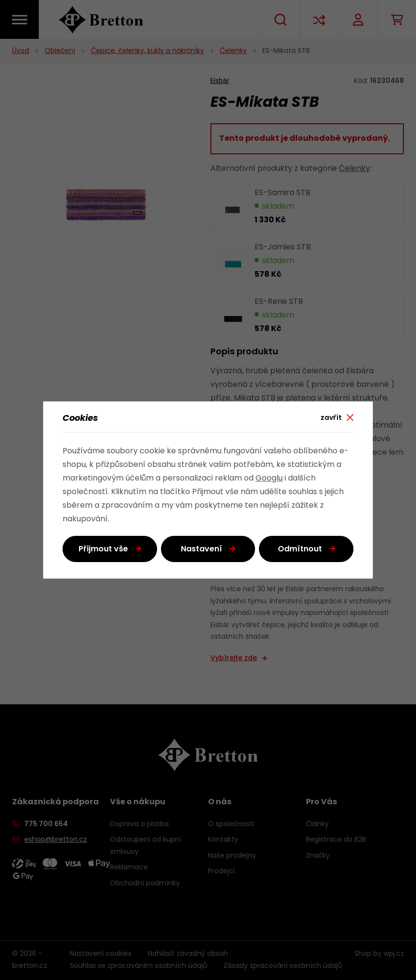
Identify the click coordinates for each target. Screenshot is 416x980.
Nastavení (201, 549)
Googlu (269, 479)
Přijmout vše (103, 549)
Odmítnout (300, 549)
